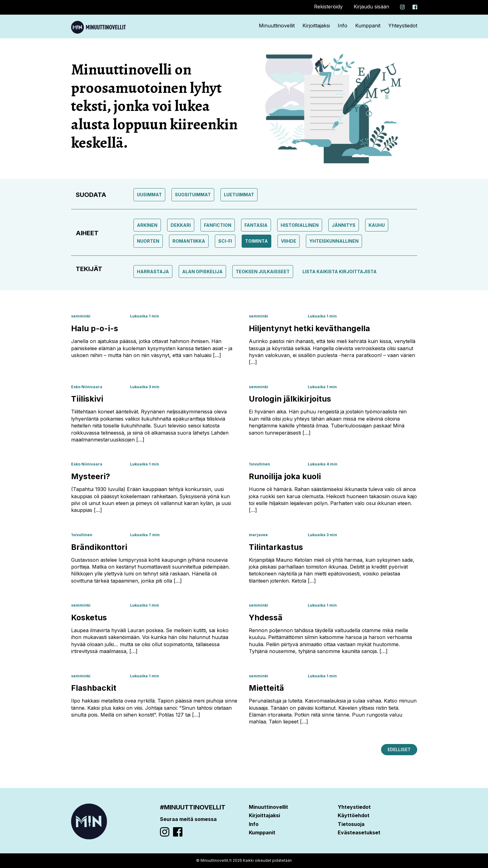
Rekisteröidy (328, 7)
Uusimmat (149, 195)
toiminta (256, 241)
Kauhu (377, 225)
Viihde (289, 241)
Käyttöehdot (354, 815)
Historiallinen (300, 225)
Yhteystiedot (403, 26)
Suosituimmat (193, 195)
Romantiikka (189, 241)
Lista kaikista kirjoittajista (340, 272)
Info (343, 26)
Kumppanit (368, 26)
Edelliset (399, 749)
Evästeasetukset (359, 832)
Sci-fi (225, 241)
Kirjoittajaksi (316, 26)
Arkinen (147, 225)
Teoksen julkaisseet (263, 272)
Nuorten (148, 241)
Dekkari (181, 225)
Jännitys (344, 225)
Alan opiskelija (202, 272)
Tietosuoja (351, 824)
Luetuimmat (239, 195)
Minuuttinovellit (277, 26)
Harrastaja (153, 272)
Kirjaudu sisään (371, 7)
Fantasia (256, 225)
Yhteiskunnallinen (334, 241)
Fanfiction (218, 225)
